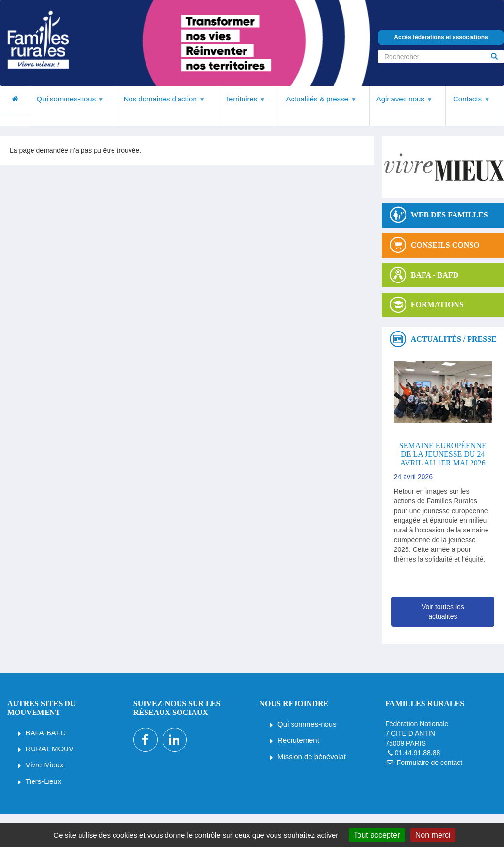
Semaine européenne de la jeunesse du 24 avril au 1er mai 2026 (443, 454)
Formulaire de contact (430, 763)
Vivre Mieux (45, 765)
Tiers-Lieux (44, 781)
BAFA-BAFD (46, 733)
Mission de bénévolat (312, 756)
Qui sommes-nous (307, 724)
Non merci (433, 835)
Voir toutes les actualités (443, 612)
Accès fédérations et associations (441, 37)
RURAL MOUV (50, 749)
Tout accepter (377, 835)
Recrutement (298, 740)
